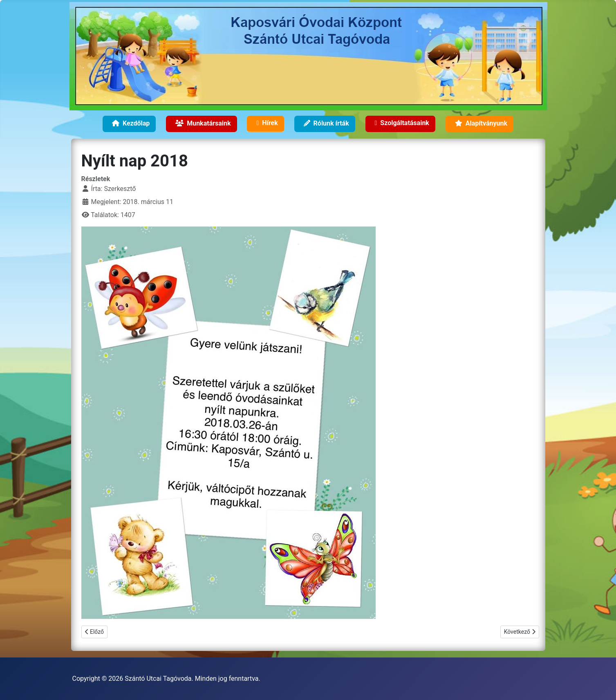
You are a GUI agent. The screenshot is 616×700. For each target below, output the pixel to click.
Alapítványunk (479, 125)
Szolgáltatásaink (400, 124)
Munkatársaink (201, 125)
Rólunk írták (325, 125)
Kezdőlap (129, 125)
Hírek (265, 124)
